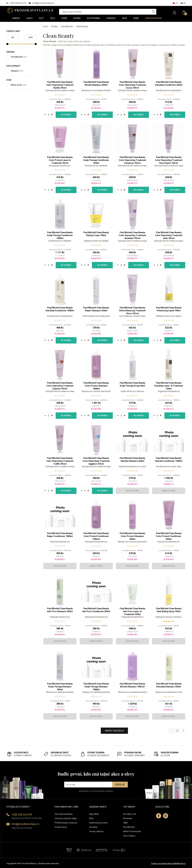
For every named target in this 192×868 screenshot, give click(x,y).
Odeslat (120, 785)
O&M (125, 823)
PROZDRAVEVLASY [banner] (30, 10)
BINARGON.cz (180, 863)
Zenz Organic (129, 836)
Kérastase (128, 818)
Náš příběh (94, 814)
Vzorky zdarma (96, 831)
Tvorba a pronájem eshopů (162, 863)
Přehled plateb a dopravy (66, 823)
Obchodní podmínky (64, 814)
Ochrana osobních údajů (66, 818)
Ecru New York (130, 814)
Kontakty (93, 827)
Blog (91, 818)
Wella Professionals (132, 831)
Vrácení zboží (61, 827)
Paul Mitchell (67, 26)
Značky (54, 26)
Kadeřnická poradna (98, 823)
